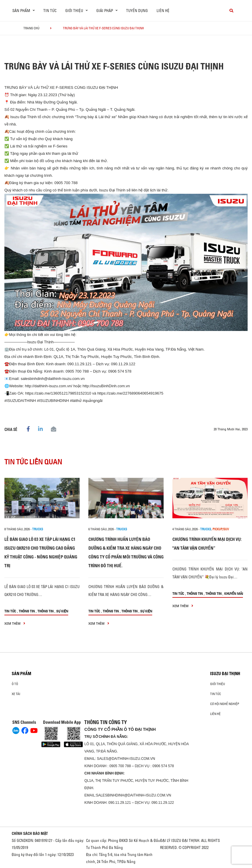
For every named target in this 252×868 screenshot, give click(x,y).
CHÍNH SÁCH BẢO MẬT (30, 833)
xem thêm (15, 623)
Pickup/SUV (221, 529)
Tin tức (50, 11)
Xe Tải (16, 694)
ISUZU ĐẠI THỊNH (225, 674)
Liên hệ (163, 11)
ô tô (15, 684)
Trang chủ (31, 28)
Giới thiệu (218, 684)
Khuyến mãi (234, 593)
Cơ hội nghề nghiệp (225, 704)
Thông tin (27, 611)
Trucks (38, 529)
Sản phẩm (22, 674)
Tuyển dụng (137, 11)
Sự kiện (62, 611)
